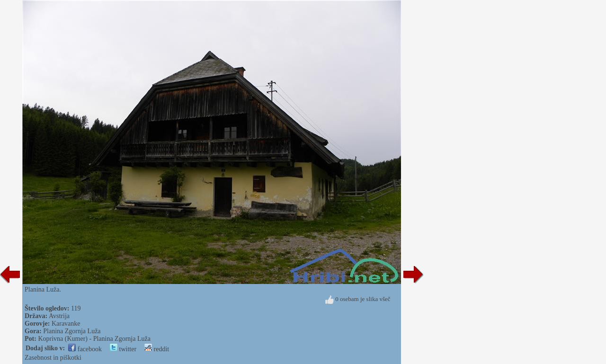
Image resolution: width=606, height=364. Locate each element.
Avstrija (59, 316)
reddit (157, 349)
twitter (123, 349)
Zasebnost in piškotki (53, 358)
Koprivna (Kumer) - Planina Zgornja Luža (94, 339)
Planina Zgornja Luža (72, 331)
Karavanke (66, 324)
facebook (85, 349)
